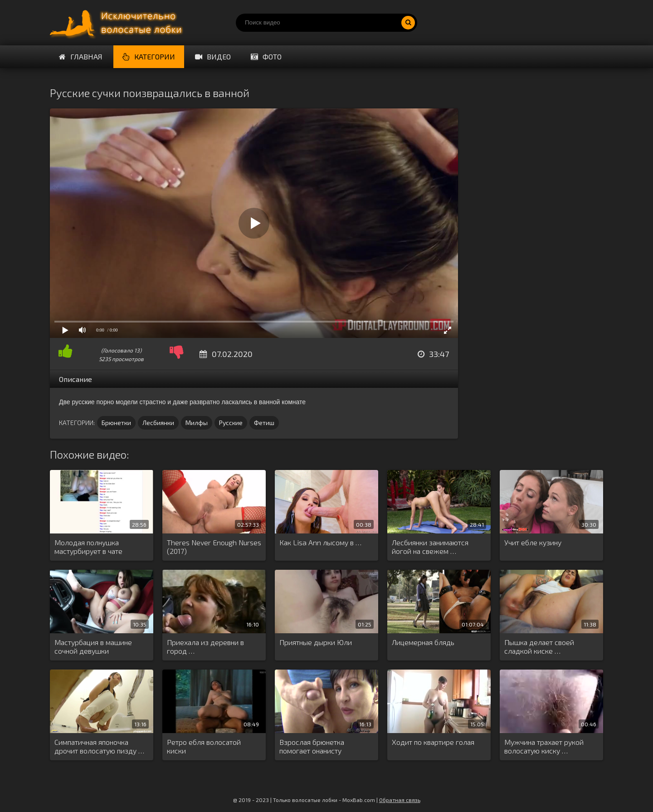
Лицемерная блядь (423, 642)
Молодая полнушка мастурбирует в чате (88, 547)
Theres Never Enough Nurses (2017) (214, 547)
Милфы (197, 423)
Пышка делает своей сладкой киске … (539, 646)
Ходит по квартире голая (433, 742)
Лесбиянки (158, 423)
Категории (149, 56)
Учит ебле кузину (533, 542)
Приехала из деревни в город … (205, 646)
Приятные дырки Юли (316, 642)
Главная (81, 56)
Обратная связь (400, 800)
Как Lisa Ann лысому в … (320, 542)
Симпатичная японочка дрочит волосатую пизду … (99, 746)
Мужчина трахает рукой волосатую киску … (544, 746)
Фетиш (264, 423)
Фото (266, 56)
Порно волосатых (118, 23)
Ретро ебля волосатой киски (204, 746)
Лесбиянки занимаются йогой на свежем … (430, 547)
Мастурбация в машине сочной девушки (93, 646)
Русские (231, 423)
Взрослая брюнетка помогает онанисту (312, 746)
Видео (213, 56)
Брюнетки (116, 423)
